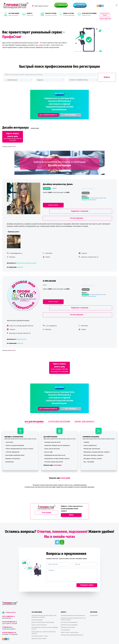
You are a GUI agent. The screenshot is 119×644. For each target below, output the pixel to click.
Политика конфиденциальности (53, 642)
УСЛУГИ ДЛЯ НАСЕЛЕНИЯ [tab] (59, 409)
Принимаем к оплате (59, 635)
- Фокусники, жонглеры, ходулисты (93, 443)
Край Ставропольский (40, 6)
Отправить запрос (87, 572)
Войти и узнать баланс (109, 12)
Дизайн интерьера (23, 254)
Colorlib (51, 640)
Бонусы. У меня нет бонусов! (39, 612)
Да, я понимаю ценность (48, 111)
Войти (71, 502)
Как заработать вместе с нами (40, 623)
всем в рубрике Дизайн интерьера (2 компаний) (13, 133)
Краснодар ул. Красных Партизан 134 (22, 320)
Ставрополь (22, 258)
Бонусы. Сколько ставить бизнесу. (70, 620)
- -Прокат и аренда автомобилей (14, 433)
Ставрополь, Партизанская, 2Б (89, 248)
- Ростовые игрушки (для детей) (53, 449)
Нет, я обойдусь (71, 111)
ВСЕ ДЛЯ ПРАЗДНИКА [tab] (34, 409)
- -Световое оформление (12, 439)
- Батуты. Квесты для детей (52, 436)
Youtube (48, 248)
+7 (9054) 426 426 (9, 600)
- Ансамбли (86, 429)
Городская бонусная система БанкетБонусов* (73, 603)
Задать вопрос (54, 202)
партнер (47, 185)
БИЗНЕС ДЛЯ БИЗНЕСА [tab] (84, 409)
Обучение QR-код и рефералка (69, 612)
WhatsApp (14, 248)
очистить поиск (35, 124)
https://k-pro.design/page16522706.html (23, 312)
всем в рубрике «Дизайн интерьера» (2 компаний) (60, 355)
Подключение (94, 603)
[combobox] (18, 76)
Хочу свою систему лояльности (69, 610)
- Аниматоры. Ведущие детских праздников (57, 433)
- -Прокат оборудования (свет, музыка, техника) (19, 436)
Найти (107, 73)
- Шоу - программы (88, 449)
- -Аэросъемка (9, 429)
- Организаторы (9, 449)
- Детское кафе (48, 439)
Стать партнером (65, 617)
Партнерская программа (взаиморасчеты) (72, 622)
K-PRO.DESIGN (50, 273)
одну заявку (39, 41)
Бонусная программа (37, 607)
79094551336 (84, 312)
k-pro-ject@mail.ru (52, 312)
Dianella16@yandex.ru (18, 244)
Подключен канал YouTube (68, 615)
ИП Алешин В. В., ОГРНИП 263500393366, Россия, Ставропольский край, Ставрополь (75, 640)
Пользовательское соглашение (67, 642)
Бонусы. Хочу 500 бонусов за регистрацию (43, 610)
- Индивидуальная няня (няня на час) (54, 443)
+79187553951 (49, 244)
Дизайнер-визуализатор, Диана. (58, 181)
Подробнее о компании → (96, 202)
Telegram (84, 244)
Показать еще (53, 452)
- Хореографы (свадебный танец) (14, 443)
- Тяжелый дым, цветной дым (91, 436)
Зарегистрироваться (109, 15)
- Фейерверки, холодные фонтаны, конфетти (96, 439)
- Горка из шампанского (90, 433)
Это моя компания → (77, 209)
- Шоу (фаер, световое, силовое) (92, 446)
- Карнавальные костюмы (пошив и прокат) (56, 446)
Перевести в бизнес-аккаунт (39, 626)
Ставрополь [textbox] (40, 76)
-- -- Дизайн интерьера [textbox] (11, 76)
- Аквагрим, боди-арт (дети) (52, 429)
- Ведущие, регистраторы (12, 446)
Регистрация (46, 500)
